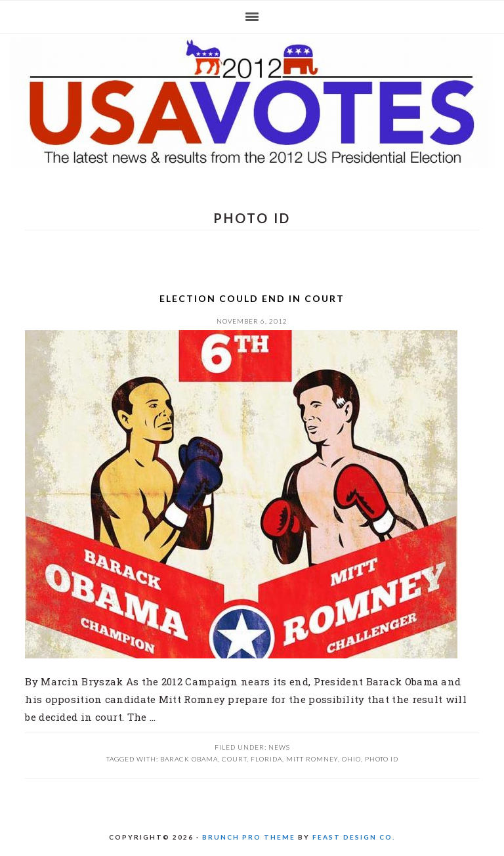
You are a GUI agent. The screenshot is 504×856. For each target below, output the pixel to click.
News (279, 747)
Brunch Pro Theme (249, 837)
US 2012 (252, 103)
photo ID (382, 759)
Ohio (351, 759)
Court (234, 759)
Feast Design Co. (354, 837)
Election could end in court (252, 298)
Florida (266, 759)
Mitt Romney (312, 759)
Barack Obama (189, 759)
